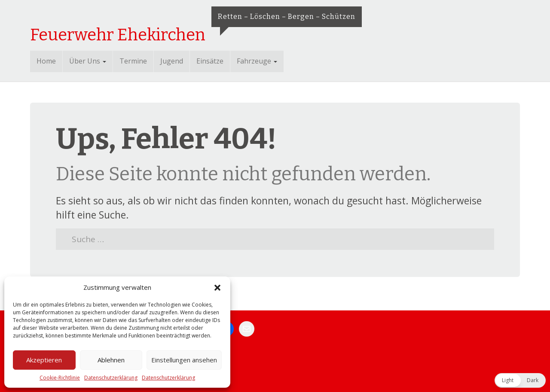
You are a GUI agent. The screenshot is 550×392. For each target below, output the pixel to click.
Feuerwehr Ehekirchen (118, 35)
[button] (217, 288)
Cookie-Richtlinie (60, 378)
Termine (133, 61)
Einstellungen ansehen (184, 360)
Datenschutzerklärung (111, 378)
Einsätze (210, 61)
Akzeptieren (44, 360)
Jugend (172, 61)
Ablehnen (111, 360)
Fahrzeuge (257, 61)
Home (46, 61)
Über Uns (88, 61)
